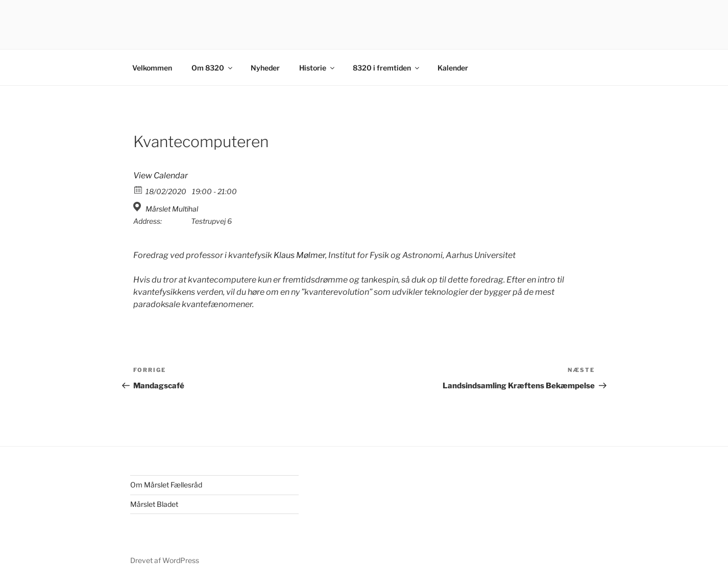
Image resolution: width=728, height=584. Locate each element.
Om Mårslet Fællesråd (166, 485)
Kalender (453, 68)
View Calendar (161, 176)
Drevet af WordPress (165, 560)
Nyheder (265, 68)
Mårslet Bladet (154, 504)
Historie (318, 68)
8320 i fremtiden (387, 68)
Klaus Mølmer (299, 255)
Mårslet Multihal (172, 209)
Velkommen (152, 68)
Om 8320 (213, 68)
